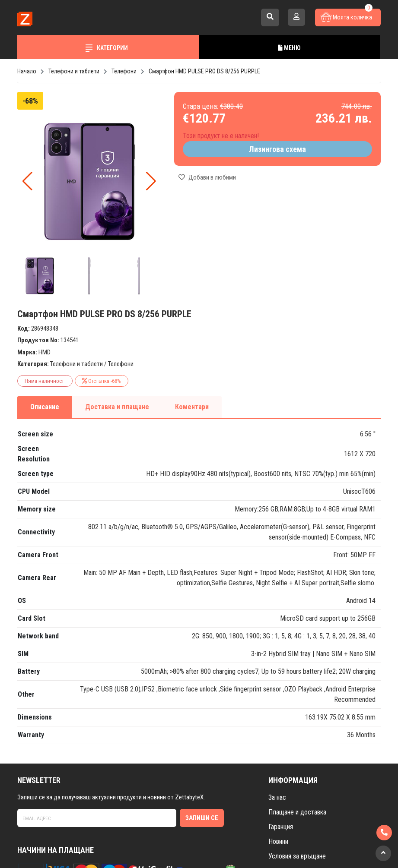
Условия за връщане (297, 856)
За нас (277, 797)
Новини (278, 841)
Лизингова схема (277, 149)
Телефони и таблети (76, 364)
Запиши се (202, 818)
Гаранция (281, 827)
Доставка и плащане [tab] (117, 407)
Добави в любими (207, 177)
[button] (151, 181)
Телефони (121, 364)
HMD (45, 352)
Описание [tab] (45, 407)
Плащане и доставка (297, 812)
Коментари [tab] (192, 407)
